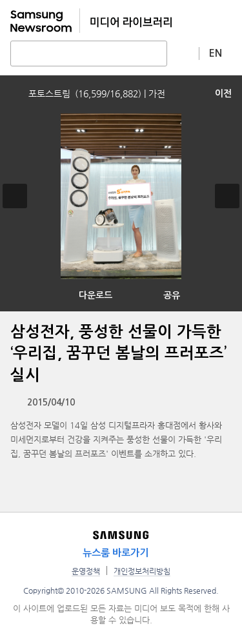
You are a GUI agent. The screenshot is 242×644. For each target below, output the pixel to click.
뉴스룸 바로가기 (116, 553)
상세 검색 (183, 53)
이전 (223, 93)
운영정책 (86, 571)
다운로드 (96, 295)
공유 (172, 295)
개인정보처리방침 (142, 571)
